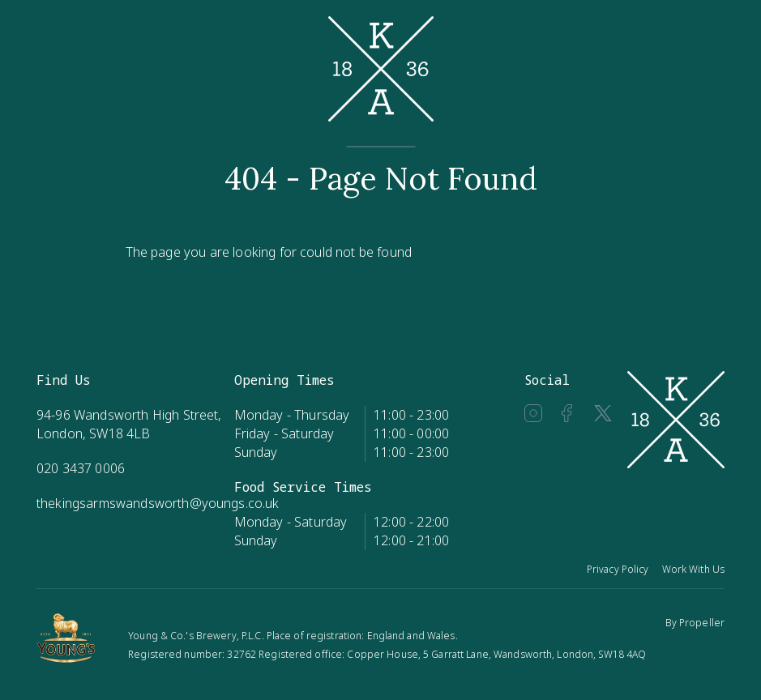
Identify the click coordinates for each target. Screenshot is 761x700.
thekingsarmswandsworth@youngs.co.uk (158, 503)
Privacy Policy (618, 569)
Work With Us (693, 569)
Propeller (702, 623)
